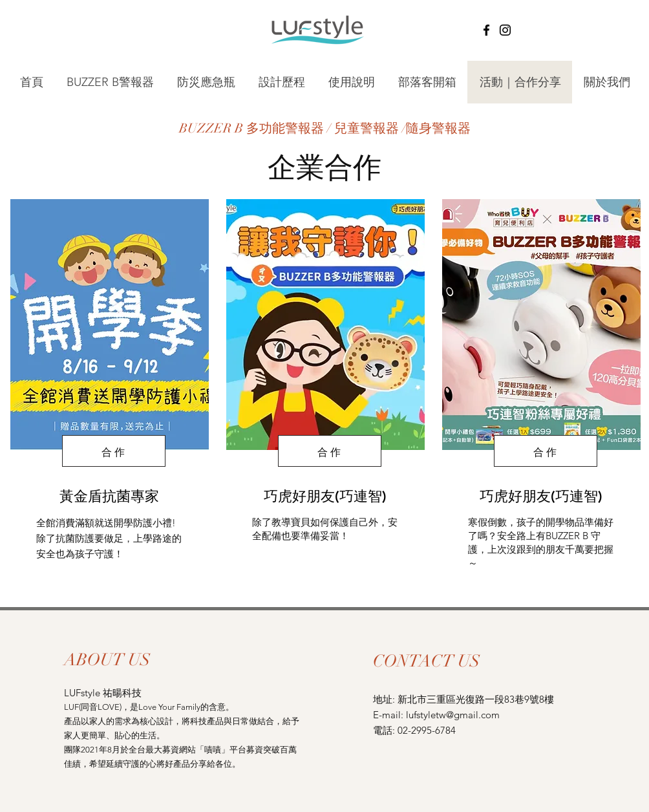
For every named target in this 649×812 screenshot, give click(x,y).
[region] (108, 390)
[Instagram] (505, 30)
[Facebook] (486, 30)
